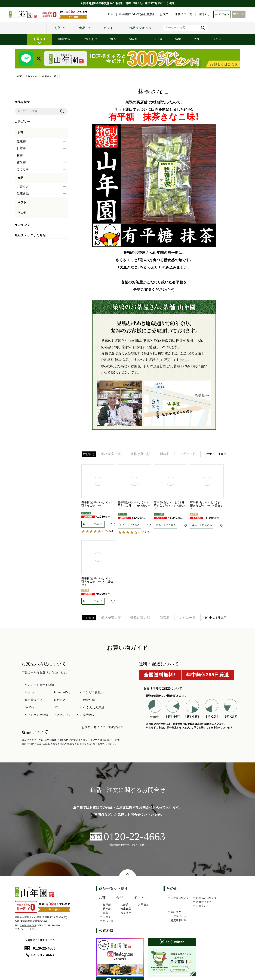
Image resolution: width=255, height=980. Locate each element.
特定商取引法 (179, 921)
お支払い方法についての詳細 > (102, 728)
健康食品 (64, 39)
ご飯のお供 (90, 39)
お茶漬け (126, 913)
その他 (22, 213)
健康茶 (107, 905)
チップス (157, 39)
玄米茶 (107, 917)
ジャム (217, 39)
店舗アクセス (204, 902)
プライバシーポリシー (27, 930)
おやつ (36, 76)
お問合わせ (203, 906)
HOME (19, 76)
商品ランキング (140, 28)
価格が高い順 (141, 454)
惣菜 (197, 39)
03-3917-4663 (28, 926)
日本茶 (107, 909)
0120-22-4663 (40, 949)
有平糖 (46, 76)
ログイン (222, 14)
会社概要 (176, 912)
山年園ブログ (179, 916)
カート (239, 14)
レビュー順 (188, 454)
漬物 (178, 39)
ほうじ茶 (108, 921)
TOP (110, 14)
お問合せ (204, 14)
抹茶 (106, 913)
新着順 (165, 454)
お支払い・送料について (176, 14)
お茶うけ (40, 39)
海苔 (113, 39)
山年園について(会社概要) (136, 14)
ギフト (108, 28)
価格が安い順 (111, 454)
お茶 (58, 28)
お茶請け (126, 905)
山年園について (180, 898)
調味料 (133, 39)
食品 (82, 28)
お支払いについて (207, 898)
